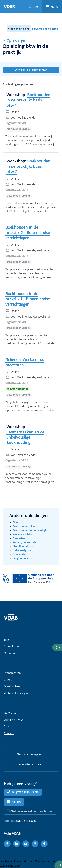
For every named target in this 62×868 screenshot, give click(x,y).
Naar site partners (30, 764)
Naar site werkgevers (30, 754)
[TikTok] (44, 844)
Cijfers (8, 680)
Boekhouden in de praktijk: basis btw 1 (28, 100)
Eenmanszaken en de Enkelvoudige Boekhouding (25, 437)
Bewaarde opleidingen (45, 29)
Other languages (10, 866)
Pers (7, 726)
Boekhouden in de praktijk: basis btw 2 (28, 166)
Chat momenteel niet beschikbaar (32, 811)
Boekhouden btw (24, 526)
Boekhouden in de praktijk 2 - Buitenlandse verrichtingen (28, 233)
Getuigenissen (13, 686)
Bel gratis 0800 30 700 (25, 792)
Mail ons (16, 802)
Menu (54, 7)
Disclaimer (7, 861)
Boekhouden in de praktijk (30, 530)
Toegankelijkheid (24, 861)
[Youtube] (26, 844)
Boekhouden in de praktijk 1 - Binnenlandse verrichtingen (28, 299)
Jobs (7, 640)
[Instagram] (35, 844)
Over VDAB (11, 713)
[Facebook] (7, 844)
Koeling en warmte (25, 542)
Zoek (36, 7)
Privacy (40, 861)
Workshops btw (23, 534)
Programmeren (22, 558)
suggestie (19, 821)
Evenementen (12, 673)
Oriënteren (11, 653)
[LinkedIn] (17, 844)
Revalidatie (20, 554)
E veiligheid (20, 538)
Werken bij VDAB (14, 720)
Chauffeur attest (23, 546)
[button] (57, 647)
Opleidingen (15, 40)
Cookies (50, 861)
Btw (15, 522)
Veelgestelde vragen (16, 693)
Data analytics (22, 550)
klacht (33, 821)
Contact (9, 733)
